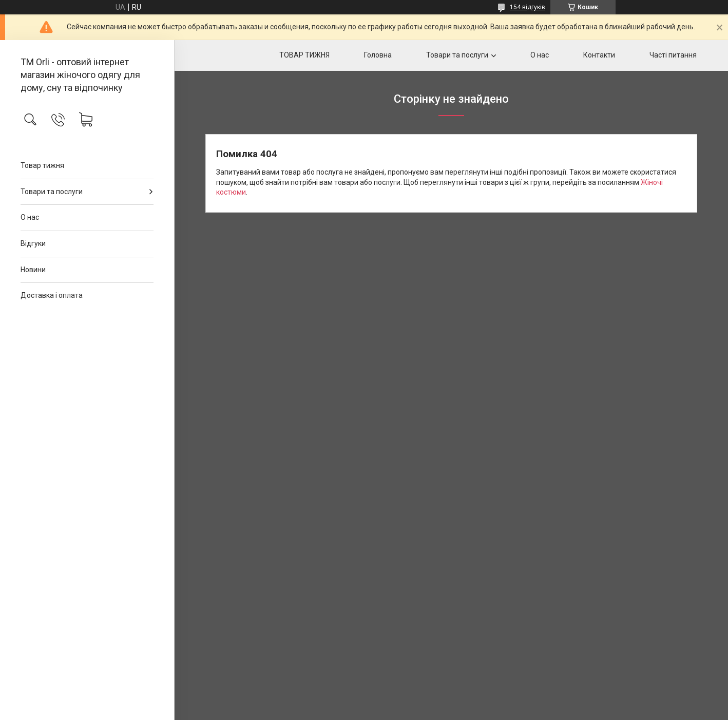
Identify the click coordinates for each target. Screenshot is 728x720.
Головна (378, 55)
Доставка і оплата (52, 295)
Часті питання (673, 55)
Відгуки (33, 243)
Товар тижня (42, 165)
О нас (30, 217)
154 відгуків (528, 7)
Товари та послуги (52, 192)
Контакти (599, 55)
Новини (33, 270)
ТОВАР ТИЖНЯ (304, 55)
